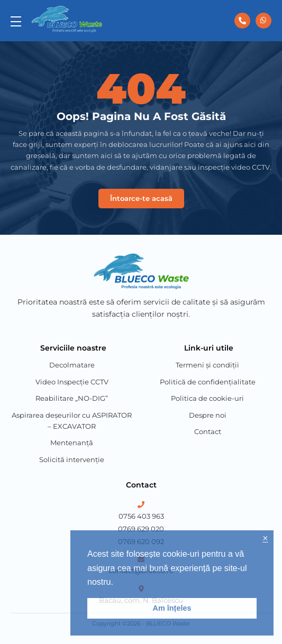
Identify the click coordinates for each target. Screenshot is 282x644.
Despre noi (208, 415)
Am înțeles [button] (172, 608)
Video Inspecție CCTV (72, 382)
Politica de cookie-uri (207, 398)
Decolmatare (72, 365)
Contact (208, 431)
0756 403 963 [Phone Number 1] (141, 516)
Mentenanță (72, 443)
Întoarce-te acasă (141, 198)
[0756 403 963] (242, 21)
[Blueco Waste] (67, 19)
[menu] (16, 21)
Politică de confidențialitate (208, 382)
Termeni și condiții (207, 365)
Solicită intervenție (72, 459)
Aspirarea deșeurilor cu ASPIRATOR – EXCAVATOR (72, 421)
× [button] (265, 539)
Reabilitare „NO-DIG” (72, 398)
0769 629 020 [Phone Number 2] (141, 529)
